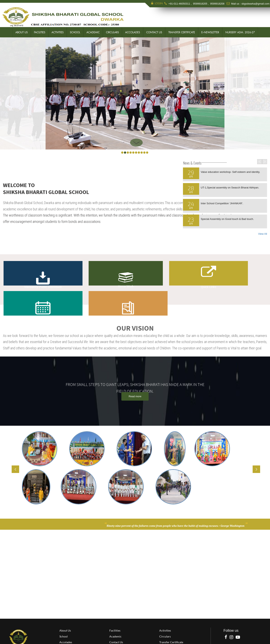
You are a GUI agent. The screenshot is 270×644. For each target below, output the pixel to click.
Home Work (80, 273)
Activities (58, 32)
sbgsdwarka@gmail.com (255, 4)
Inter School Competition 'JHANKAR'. (222, 203)
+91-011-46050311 (180, 4)
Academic (93, 32)
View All (263, 233)
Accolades (133, 32)
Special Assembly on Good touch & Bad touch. (227, 218)
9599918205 (200, 4)
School (75, 32)
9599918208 (217, 4)
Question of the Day (242, 273)
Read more (135, 383)
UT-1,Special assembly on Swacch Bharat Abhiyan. (230, 187)
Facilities (40, 32)
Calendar (187, 273)
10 (147, 152)
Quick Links (132, 280)
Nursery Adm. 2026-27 (240, 32)
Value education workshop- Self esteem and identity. (230, 171)
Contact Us (154, 32)
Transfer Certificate (182, 32)
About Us (22, 32)
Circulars (112, 32)
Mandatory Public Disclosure (28, 273)
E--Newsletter (210, 32)
